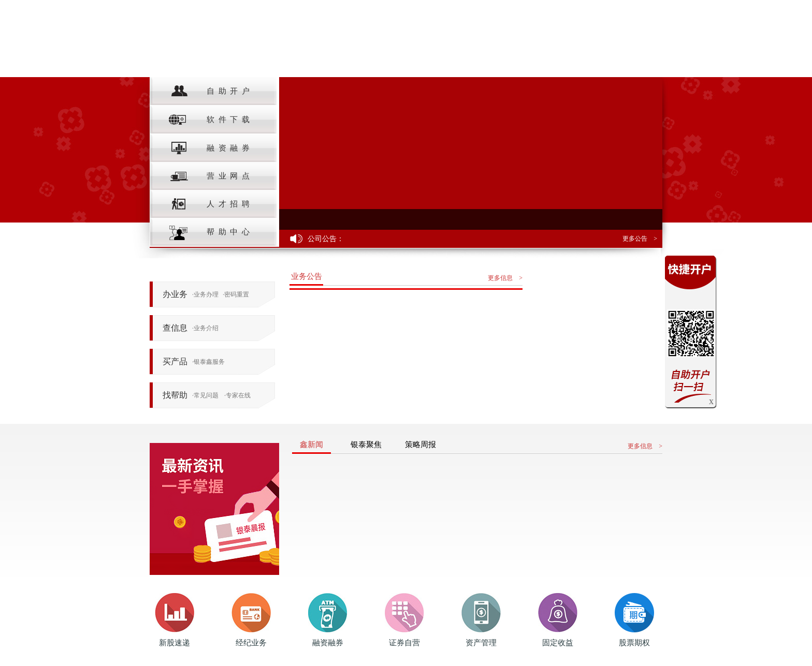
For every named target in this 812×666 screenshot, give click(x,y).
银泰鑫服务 (208, 362)
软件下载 (211, 120)
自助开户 (211, 91)
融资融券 (211, 148)
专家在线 (237, 395)
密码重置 (236, 294)
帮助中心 (211, 232)
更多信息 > (505, 278)
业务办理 (205, 294)
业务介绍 (205, 328)
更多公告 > (640, 239)
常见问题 (205, 395)
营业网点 (211, 176)
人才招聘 (211, 204)
